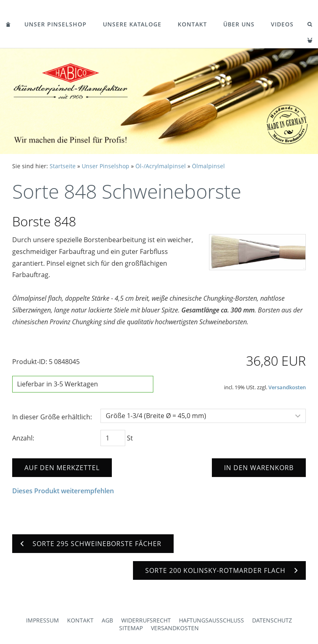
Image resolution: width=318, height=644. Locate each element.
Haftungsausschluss (211, 620)
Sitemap (131, 628)
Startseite (63, 166)
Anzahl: (23, 438)
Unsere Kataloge (132, 24)
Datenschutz (272, 620)
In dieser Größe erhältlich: (52, 417)
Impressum (42, 620)
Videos (282, 24)
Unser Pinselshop (56, 24)
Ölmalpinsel (208, 166)
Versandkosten (287, 387)
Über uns (239, 24)
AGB (107, 620)
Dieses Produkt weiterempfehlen (63, 491)
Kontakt (192, 24)
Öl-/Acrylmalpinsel (161, 166)
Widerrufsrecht (146, 620)
